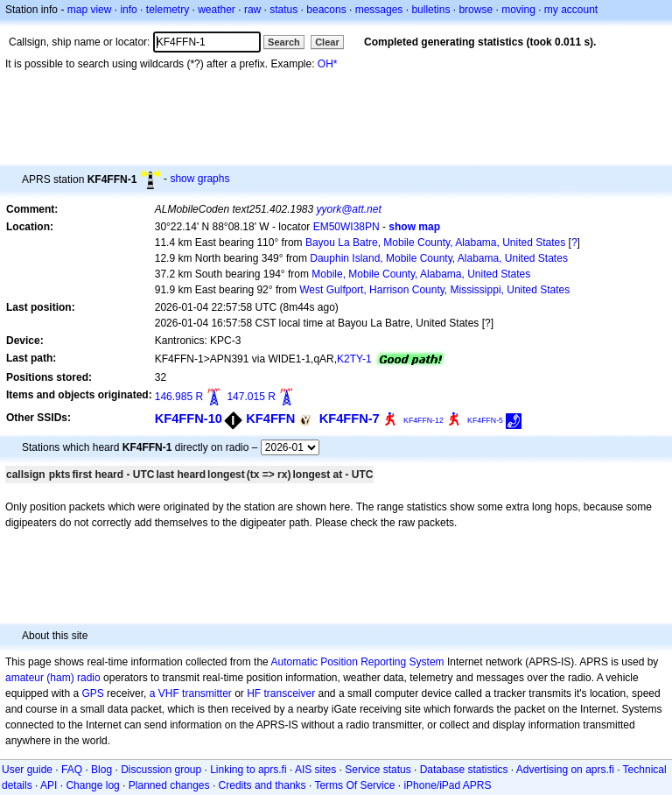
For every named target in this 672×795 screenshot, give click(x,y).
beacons (326, 10)
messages (379, 10)
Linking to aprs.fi (248, 770)
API (49, 785)
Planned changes (169, 785)
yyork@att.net (349, 209)
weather (217, 10)
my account (571, 10)
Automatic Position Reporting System (357, 662)
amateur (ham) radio (53, 678)
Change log (92, 785)
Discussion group (161, 770)
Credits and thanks (262, 785)
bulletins (430, 10)
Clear (327, 42)
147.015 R (251, 397)
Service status (378, 770)
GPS (92, 693)
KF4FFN (270, 419)
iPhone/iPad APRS (447, 785)
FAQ (72, 770)
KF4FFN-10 (189, 419)
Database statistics (464, 770)
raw (252, 10)
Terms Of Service (354, 785)
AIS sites (315, 770)
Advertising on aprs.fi (565, 770)
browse (476, 10)
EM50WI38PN (346, 227)
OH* (328, 64)
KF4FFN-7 (350, 419)
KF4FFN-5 (485, 420)
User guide (27, 770)
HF (254, 693)
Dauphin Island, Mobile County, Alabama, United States (439, 258)
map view (90, 10)
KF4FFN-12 (423, 420)
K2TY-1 (354, 359)
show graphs (199, 179)
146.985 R (179, 397)
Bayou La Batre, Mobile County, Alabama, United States (435, 243)
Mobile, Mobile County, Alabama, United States (421, 274)
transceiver (290, 693)
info (128, 10)
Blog (101, 770)
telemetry (168, 10)
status (283, 10)
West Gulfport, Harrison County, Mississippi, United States (434, 290)
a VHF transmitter (191, 693)
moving (518, 10)
